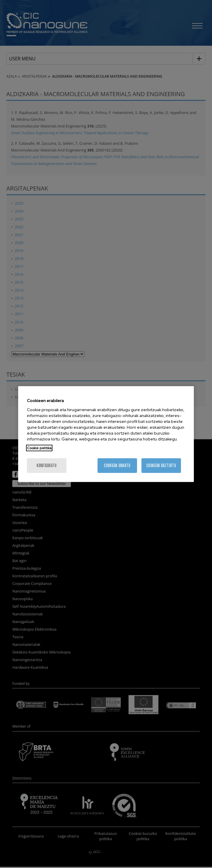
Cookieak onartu (117, 465)
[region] (106, 434)
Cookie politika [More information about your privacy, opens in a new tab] (39, 448)
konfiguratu (47, 465)
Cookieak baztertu (161, 465)
